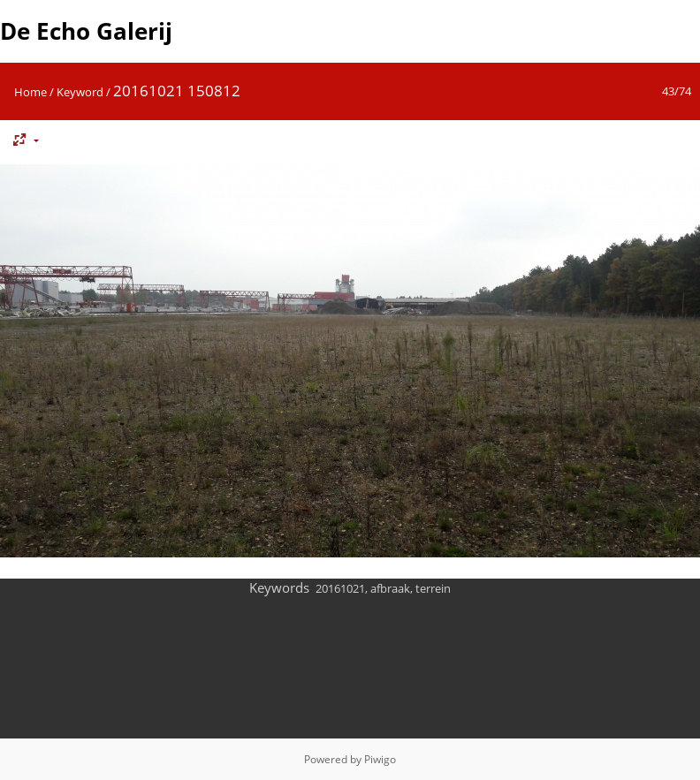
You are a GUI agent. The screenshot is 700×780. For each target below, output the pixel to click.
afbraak (390, 588)
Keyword (80, 92)
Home (30, 92)
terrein (433, 588)
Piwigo (380, 759)
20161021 (340, 588)
